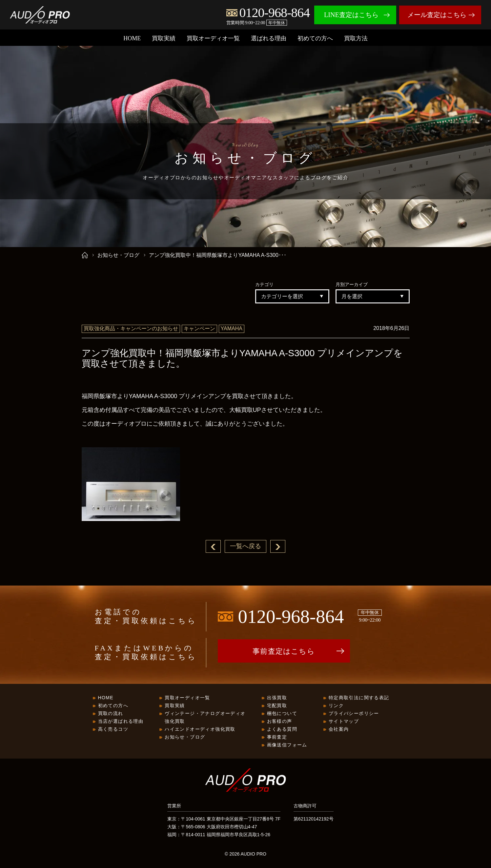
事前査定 (277, 737)
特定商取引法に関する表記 (359, 698)
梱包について (282, 714)
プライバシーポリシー (354, 714)
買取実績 (164, 38)
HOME (132, 38)
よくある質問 (282, 729)
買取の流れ (111, 714)
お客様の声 (280, 722)
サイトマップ (344, 722)
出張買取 (277, 698)
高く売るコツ (113, 729)
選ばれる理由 (269, 38)
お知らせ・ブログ (118, 255)
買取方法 (356, 38)
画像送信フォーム (287, 745)
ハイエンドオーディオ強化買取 (200, 729)
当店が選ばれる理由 (121, 722)
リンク (336, 706)
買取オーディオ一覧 (213, 38)
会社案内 (339, 729)
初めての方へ (315, 38)
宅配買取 (277, 706)
